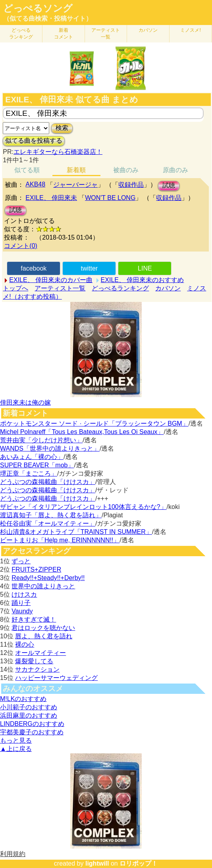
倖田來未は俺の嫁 (25, 402)
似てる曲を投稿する (34, 141)
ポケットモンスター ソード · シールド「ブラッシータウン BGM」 (94, 423)
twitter (89, 268)
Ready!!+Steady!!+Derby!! (48, 578)
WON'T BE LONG (110, 198)
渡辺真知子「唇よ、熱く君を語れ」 (51, 515)
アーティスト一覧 (60, 288)
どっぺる (21, 34)
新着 (64, 34)
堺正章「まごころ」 (29, 473)
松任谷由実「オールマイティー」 (48, 523)
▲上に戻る (16, 749)
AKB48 (35, 184)
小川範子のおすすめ (29, 707)
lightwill (97, 863)
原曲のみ (175, 170)
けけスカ (24, 594)
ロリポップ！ (139, 863)
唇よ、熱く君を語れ (44, 636)
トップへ (15, 288)
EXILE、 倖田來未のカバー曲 (51, 280)
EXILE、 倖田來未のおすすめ (143, 280)
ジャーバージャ (75, 185)
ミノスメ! (190, 30)
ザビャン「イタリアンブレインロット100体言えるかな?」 (83, 507)
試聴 (169, 185)
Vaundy (22, 611)
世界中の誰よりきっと (43, 586)
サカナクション (37, 669)
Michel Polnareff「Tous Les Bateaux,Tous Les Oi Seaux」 (82, 432)
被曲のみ (126, 170)
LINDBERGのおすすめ (32, 724)
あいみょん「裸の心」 (32, 457)
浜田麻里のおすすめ (29, 715)
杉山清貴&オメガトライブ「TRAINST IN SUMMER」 (76, 532)
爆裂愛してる (34, 661)
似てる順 (27, 170)
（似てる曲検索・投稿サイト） (48, 18)
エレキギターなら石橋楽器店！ (58, 152)
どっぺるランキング (120, 288)
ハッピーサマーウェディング (56, 678)
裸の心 (25, 644)
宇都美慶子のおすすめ (32, 732)
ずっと (21, 561)
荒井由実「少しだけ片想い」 (41, 440)
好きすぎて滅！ (34, 619)
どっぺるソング (38, 8)
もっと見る (16, 740)
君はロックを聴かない (43, 628)
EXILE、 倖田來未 (51, 198)
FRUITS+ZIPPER (36, 569)
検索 (62, 128)
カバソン (148, 30)
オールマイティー (40, 653)
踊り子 (21, 603)
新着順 (76, 170)
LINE (145, 268)
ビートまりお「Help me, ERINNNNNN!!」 (60, 540)
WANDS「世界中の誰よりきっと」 (50, 448)
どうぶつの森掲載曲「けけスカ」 (48, 482)
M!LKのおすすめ (23, 699)
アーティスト (106, 34)
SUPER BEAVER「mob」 (37, 465)
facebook (34, 268)
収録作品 (131, 185)
